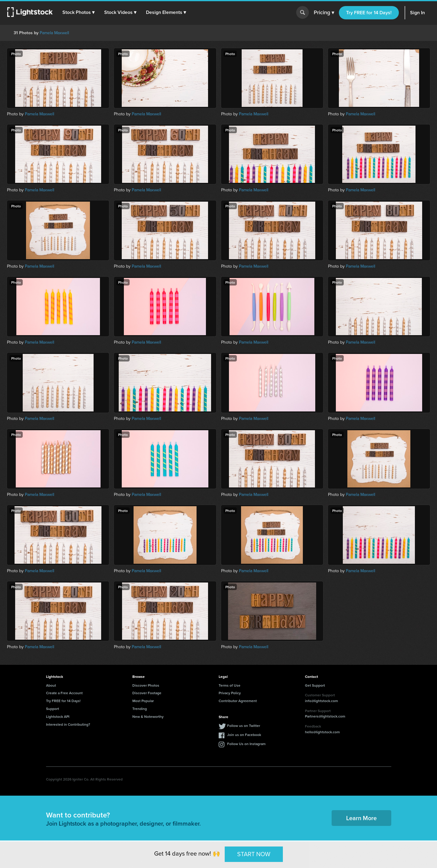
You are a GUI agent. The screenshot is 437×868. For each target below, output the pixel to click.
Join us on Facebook (244, 735)
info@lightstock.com (321, 701)
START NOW (254, 854)
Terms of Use (230, 685)
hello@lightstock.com (322, 732)
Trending (140, 709)
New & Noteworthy (148, 716)
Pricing (324, 13)
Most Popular (143, 701)
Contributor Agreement (238, 701)
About (51, 685)
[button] (78, 12)
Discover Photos (146, 685)
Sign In (417, 13)
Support (53, 709)
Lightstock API (58, 716)
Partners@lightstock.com (325, 716)
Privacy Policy (230, 693)
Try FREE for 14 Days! (369, 13)
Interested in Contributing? (68, 724)
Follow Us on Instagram (246, 744)
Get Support (315, 685)
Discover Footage (147, 693)
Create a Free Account (64, 693)
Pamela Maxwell (54, 33)
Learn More (361, 818)
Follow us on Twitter (244, 726)
